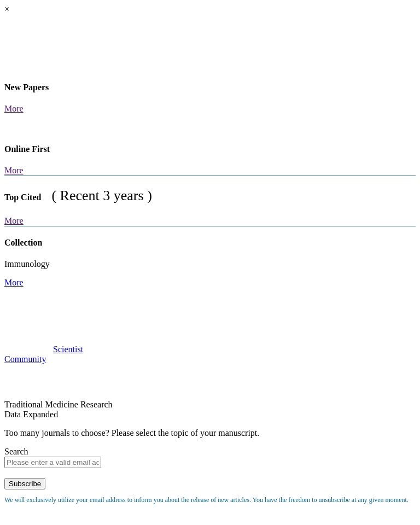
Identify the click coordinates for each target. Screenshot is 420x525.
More (14, 109)
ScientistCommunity (44, 354)
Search (16, 451)
